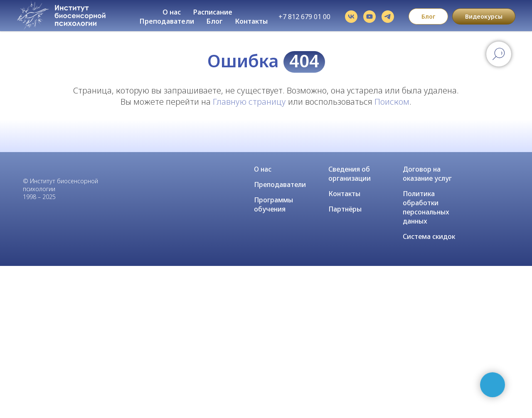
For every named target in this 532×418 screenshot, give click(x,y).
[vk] (351, 17)
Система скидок (429, 236)
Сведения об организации (350, 174)
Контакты (251, 21)
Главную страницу (249, 102)
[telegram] (388, 17)
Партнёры (345, 209)
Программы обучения (273, 204)
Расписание (213, 12)
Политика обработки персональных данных (426, 207)
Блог (215, 21)
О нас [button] (172, 12)
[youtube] (369, 17)
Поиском (392, 102)
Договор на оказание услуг (427, 174)
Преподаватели (167, 21)
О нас (263, 169)
